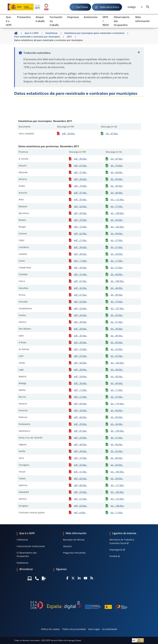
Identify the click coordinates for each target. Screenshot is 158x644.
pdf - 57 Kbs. (80, 281)
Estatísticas (22, 563)
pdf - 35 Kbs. (69, 133)
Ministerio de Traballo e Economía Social (122, 541)
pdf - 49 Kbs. (80, 322)
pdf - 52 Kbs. (80, 206)
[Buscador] (148, 7)
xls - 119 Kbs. (117, 404)
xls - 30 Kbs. (117, 186)
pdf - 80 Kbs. (80, 485)
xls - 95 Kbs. (117, 417)
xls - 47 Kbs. (112, 133)
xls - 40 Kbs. (117, 193)
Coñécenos (22, 540)
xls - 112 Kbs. (117, 199)
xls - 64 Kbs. (117, 254)
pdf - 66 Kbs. (80, 404)
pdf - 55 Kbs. (80, 199)
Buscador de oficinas (74, 540)
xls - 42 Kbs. (117, 315)
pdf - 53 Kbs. (80, 308)
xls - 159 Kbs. (117, 431)
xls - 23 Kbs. (117, 349)
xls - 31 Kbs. (117, 438)
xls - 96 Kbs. (117, 444)
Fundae (113, 556)
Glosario (67, 546)
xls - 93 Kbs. (117, 478)
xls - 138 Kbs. (117, 213)
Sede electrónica (109, 7)
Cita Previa (82, 7)
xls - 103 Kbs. (117, 492)
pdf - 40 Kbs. (80, 254)
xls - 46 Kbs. (117, 410)
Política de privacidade (74, 629)
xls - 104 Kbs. (117, 363)
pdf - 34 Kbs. (80, 247)
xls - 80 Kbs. (117, 342)
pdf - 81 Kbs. (80, 431)
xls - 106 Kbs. (117, 472)
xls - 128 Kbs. (117, 506)
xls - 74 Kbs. (117, 166)
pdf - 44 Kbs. (80, 417)
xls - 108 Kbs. (117, 281)
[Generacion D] (79, 605)
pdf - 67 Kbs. (80, 166)
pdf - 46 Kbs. (80, 444)
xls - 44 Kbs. (117, 172)
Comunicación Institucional (31, 546)
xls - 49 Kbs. (117, 336)
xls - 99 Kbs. (117, 233)
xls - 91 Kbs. (117, 322)
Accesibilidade (110, 629)
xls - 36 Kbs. (117, 329)
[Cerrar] (139, 52)
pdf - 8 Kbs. (80, 513)
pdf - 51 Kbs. (80, 472)
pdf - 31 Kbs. (80, 172)
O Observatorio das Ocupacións (27, 554)
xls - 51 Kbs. (117, 247)
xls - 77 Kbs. (117, 206)
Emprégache (116, 550)
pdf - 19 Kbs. (80, 186)
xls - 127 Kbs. (117, 308)
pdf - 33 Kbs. (80, 179)
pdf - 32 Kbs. (80, 288)
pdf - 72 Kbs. (80, 227)
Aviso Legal (94, 629)
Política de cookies (50, 629)
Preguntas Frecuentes (74, 553)
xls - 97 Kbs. (117, 356)
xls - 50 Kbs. (117, 179)
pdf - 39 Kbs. (80, 342)
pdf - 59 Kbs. (80, 376)
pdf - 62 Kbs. (80, 233)
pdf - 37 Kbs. (80, 220)
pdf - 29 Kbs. (80, 329)
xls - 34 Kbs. (117, 424)
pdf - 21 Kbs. (80, 240)
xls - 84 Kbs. (117, 458)
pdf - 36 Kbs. (80, 383)
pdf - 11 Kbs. (80, 261)
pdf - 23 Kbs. (80, 438)
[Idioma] (135, 7)
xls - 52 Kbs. (117, 451)
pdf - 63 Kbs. (80, 506)
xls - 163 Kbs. (117, 227)
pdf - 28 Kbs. (80, 370)
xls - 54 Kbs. (117, 220)
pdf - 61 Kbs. (80, 295)
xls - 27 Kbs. (117, 240)
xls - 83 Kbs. (117, 376)
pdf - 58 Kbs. (80, 363)
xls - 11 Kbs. (117, 261)
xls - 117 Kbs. (117, 485)
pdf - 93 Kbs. (80, 213)
